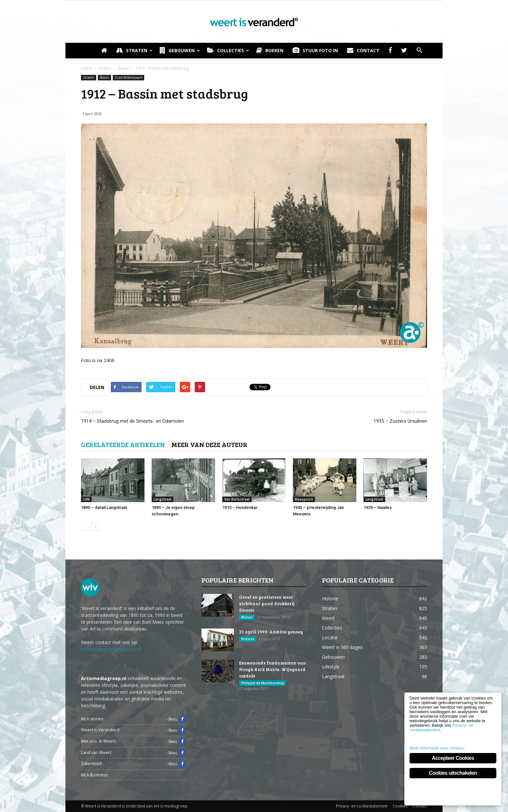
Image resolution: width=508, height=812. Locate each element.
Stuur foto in (315, 51)
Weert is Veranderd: (101, 730)
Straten (134, 51)
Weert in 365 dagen (342, 647)
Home (87, 68)
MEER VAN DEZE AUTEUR (209, 444)
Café (86, 499)
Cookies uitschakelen (453, 773)
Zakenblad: (92, 764)
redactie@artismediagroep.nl (111, 649)
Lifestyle (331, 667)
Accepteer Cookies (453, 758)
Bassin (104, 77)
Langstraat (162, 499)
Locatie (330, 637)
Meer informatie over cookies (437, 748)
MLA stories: (93, 719)
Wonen (247, 617)
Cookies (400, 806)
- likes (176, 719)
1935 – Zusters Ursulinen (400, 421)
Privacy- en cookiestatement (362, 806)
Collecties (228, 51)
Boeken (270, 51)
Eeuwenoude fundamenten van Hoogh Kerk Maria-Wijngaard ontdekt (272, 669)
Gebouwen (180, 51)
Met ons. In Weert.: (99, 741)
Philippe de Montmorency (262, 683)
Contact (363, 51)
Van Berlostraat (237, 499)
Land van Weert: (97, 753)
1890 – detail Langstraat (104, 507)
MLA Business (95, 775)
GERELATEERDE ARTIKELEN (123, 444)
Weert (328, 618)
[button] (419, 51)
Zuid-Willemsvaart (128, 77)
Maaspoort (304, 499)
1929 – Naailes (378, 507)
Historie (248, 639)
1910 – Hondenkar (240, 507)
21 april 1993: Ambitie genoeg (271, 632)
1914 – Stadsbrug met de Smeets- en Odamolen (133, 421)
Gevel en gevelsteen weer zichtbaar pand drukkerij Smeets (267, 603)
